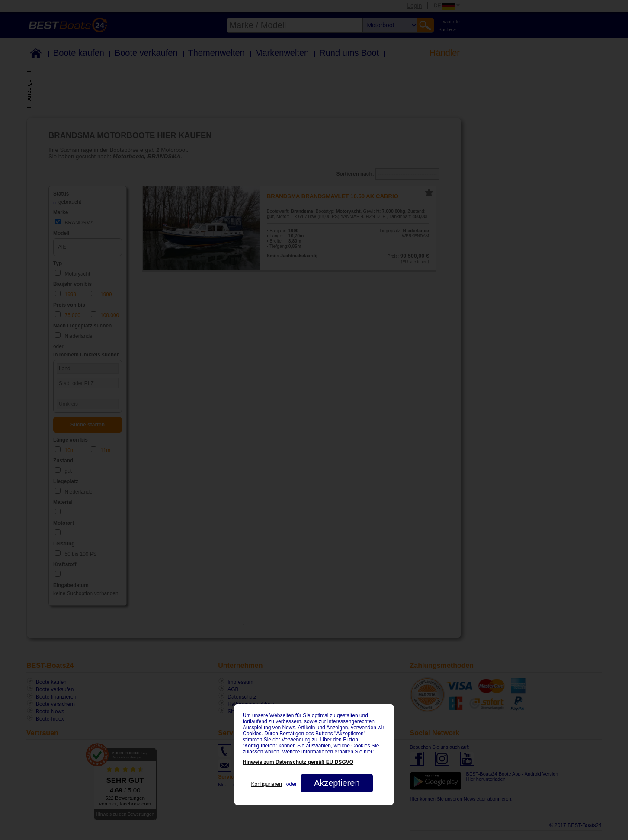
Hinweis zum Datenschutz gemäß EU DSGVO (298, 762)
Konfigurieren (266, 784)
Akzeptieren (337, 783)
